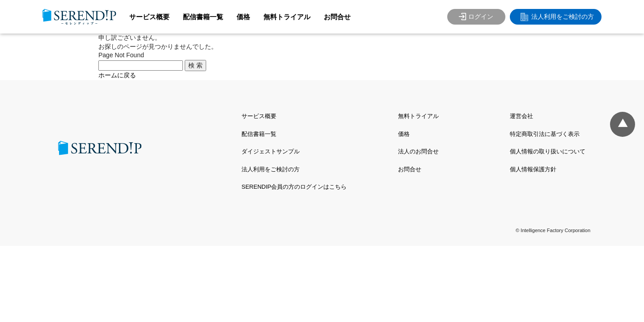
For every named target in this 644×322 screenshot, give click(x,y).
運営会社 (521, 116)
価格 (243, 17)
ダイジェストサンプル (271, 151)
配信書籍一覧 (203, 17)
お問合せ (337, 17)
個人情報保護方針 (533, 169)
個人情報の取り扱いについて (548, 151)
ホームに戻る (117, 75)
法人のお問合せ (418, 151)
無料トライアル (287, 17)
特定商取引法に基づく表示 (545, 134)
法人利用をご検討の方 (563, 17)
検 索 (195, 65)
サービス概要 (149, 17)
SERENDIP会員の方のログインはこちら (294, 187)
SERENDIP (79, 17)
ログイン (481, 17)
